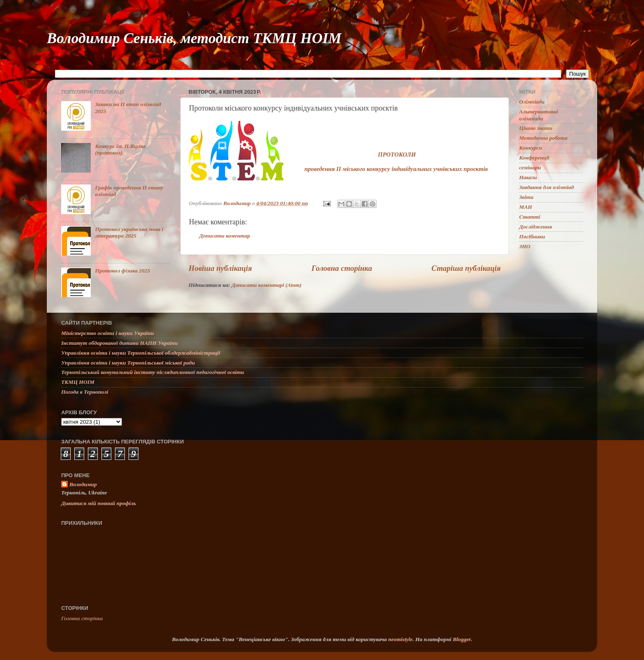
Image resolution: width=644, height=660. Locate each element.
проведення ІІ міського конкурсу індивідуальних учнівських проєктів (396, 169)
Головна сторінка (342, 268)
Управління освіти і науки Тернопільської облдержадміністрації (141, 353)
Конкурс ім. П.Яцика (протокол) (120, 149)
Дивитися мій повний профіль (99, 503)
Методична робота (543, 138)
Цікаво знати (536, 128)
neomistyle (400, 639)
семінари (530, 167)
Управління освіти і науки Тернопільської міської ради (128, 363)
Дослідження (536, 227)
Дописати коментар (225, 236)
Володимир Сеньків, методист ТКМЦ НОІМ (194, 38)
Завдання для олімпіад (546, 187)
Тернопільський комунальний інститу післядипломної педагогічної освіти (153, 372)
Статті (530, 217)
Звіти (526, 197)
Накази (528, 177)
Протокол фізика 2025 (122, 271)
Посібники (532, 237)
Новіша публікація (220, 268)
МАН (526, 207)
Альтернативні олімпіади (539, 115)
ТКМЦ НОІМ (78, 382)
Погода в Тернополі (85, 392)
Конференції (534, 158)
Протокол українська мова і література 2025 (129, 232)
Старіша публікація (466, 268)
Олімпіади (532, 102)
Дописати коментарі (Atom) (267, 285)
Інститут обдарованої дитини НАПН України (120, 343)
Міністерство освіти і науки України (108, 333)
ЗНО (525, 246)
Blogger (462, 639)
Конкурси (531, 148)
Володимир (83, 484)
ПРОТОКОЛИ (397, 155)
